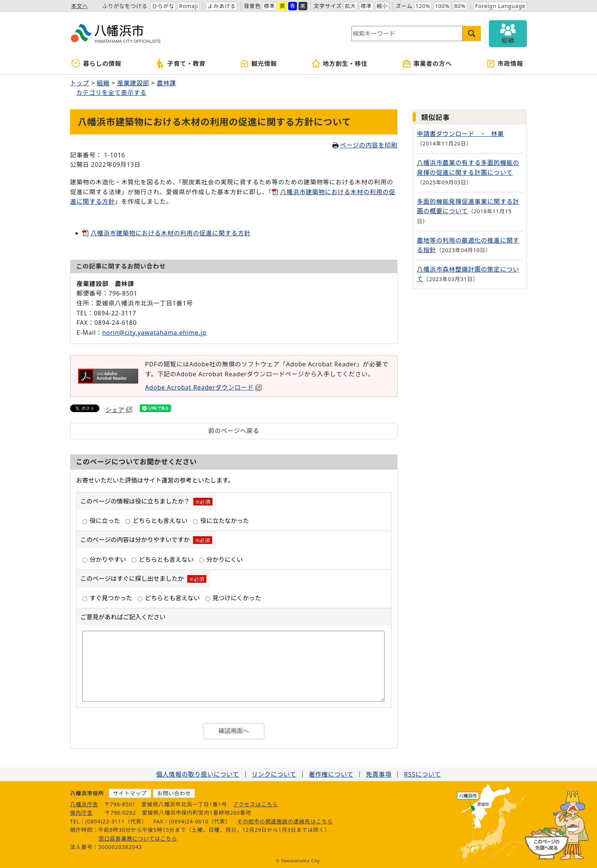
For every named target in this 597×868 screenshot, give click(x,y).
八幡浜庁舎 (84, 804)
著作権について (331, 774)
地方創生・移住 (340, 64)
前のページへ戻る (234, 431)
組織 (103, 83)
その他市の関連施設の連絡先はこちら (285, 821)
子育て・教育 (181, 64)
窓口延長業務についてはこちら (138, 838)
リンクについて (274, 774)
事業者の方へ (427, 64)
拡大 (350, 6)
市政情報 (505, 64)
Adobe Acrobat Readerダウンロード (203, 387)
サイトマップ (130, 793)
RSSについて (422, 774)
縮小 (382, 6)
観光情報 (258, 64)
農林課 (166, 83)
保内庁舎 (81, 813)
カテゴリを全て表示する (111, 93)
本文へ (80, 6)
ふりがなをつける (125, 6)
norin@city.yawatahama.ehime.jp (154, 332)
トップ (80, 83)
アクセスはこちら (256, 804)
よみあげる (222, 6)
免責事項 (379, 774)
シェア (119, 410)
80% (460, 6)
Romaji (188, 6)
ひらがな (163, 6)
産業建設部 (133, 83)
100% (442, 6)
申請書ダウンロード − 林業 (460, 134)
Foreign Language (500, 6)
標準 (270, 6)
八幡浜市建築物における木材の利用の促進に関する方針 (171, 233)
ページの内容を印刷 (365, 145)
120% (423, 6)
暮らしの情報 (97, 64)
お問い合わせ (174, 793)
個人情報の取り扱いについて (198, 774)
